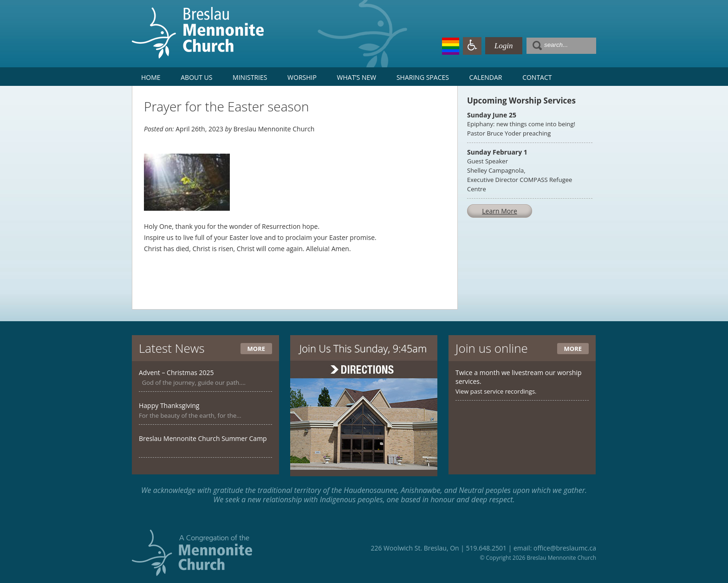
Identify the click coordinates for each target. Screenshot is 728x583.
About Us (196, 77)
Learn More (500, 211)
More (256, 349)
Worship (302, 77)
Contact (537, 77)
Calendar (486, 77)
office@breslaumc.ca (565, 548)
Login (504, 46)
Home (151, 77)
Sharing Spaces (423, 77)
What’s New (357, 77)
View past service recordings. (496, 391)
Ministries (250, 77)
